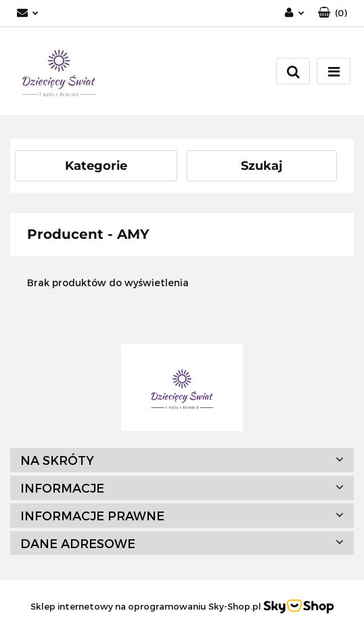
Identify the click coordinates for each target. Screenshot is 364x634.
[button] (333, 13)
